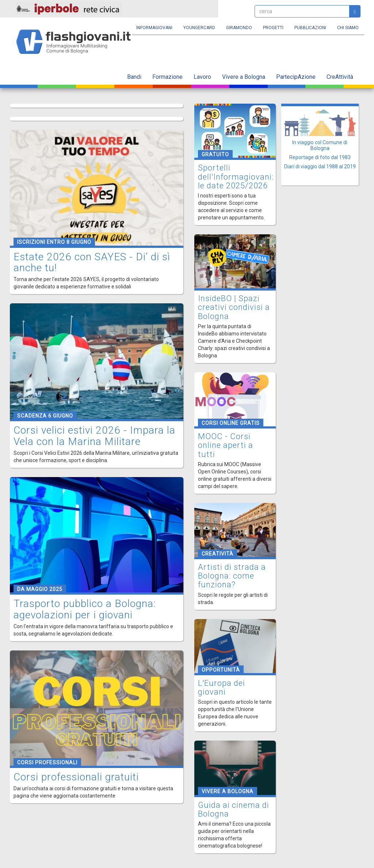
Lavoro (202, 77)
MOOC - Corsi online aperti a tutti (226, 445)
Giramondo (239, 28)
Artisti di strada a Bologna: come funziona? (232, 576)
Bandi (134, 77)
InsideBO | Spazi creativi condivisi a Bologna (234, 307)
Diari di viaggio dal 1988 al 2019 (320, 166)
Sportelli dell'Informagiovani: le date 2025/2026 (236, 176)
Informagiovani (154, 28)
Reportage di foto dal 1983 (320, 157)
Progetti (273, 28)
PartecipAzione (296, 77)
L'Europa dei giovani (222, 688)
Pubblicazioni (310, 28)
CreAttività (340, 77)
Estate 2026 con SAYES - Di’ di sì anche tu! (92, 262)
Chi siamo (348, 28)
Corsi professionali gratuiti (76, 777)
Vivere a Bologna (244, 77)
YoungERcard (199, 28)
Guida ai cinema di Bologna (234, 809)
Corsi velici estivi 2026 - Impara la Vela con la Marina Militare (94, 436)
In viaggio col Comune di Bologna (320, 145)
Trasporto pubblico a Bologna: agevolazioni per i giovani (85, 609)
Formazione (167, 77)
